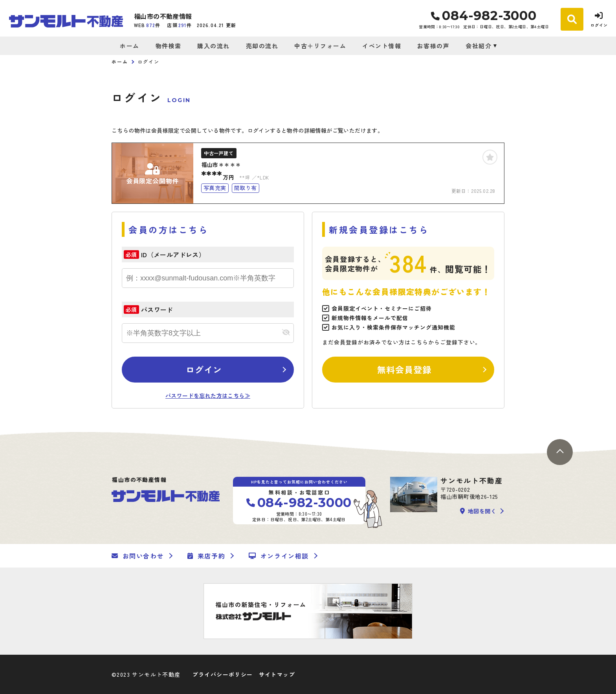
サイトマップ (277, 674)
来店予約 (206, 556)
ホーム (130, 46)
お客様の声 (434, 46)
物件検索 (169, 46)
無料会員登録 (404, 369)
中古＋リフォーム (320, 46)
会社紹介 (478, 46)
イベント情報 (382, 46)
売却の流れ (262, 46)
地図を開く (478, 511)
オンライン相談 (279, 556)
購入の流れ (214, 46)
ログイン (204, 369)
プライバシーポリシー (223, 674)
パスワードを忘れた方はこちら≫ (208, 396)
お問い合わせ (138, 556)
